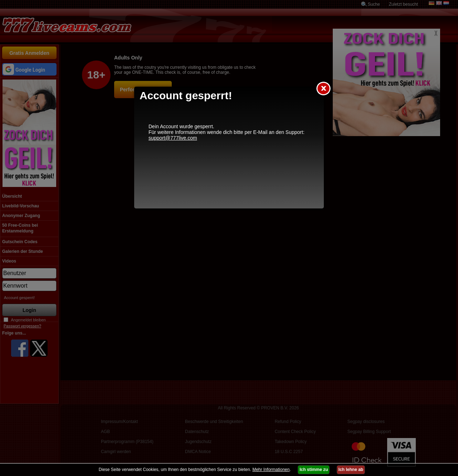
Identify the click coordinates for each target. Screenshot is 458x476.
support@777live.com (173, 138)
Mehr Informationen (271, 470)
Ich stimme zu (314, 470)
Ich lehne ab (351, 470)
